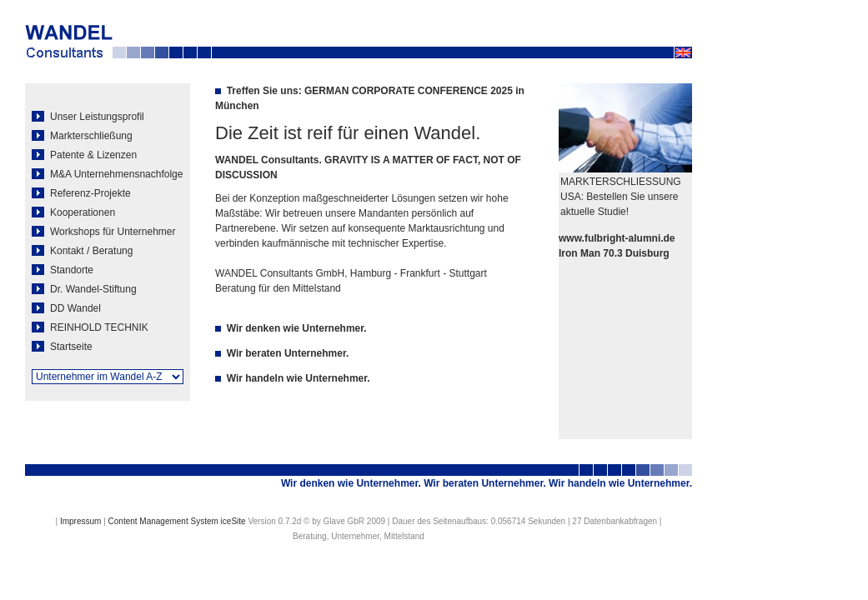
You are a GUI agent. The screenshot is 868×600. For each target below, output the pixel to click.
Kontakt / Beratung (82, 251)
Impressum (80, 521)
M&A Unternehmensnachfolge (107, 174)
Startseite (62, 347)
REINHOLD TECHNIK (90, 327)
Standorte (63, 270)
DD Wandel (66, 308)
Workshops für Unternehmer (104, 232)
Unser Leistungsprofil (88, 117)
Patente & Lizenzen (84, 155)
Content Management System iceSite (177, 521)
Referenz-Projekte (81, 193)
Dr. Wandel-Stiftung (84, 289)
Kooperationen (73, 212)
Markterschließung (82, 136)
